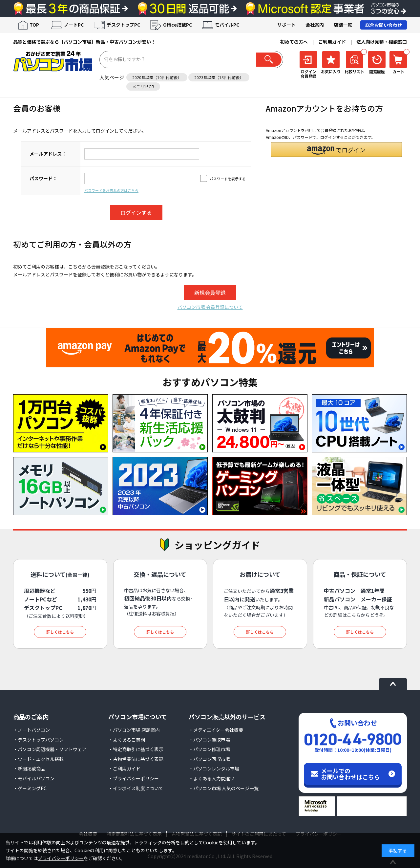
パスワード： (43, 178)
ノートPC (74, 25)
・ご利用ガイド (124, 769)
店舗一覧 (343, 25)
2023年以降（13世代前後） (219, 77)
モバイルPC (227, 25)
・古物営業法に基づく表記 (136, 759)
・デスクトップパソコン (38, 740)
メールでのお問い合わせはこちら (350, 774)
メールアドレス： (48, 154)
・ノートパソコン (31, 730)
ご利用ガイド (332, 42)
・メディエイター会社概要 (216, 730)
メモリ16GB (143, 87)
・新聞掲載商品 (29, 769)
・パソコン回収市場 (209, 759)
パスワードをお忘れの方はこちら (111, 190)
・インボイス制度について (136, 788)
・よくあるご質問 (127, 740)
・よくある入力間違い (212, 778)
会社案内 (315, 25)
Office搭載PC (178, 25)
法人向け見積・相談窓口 (382, 42)
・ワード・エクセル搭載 (38, 759)
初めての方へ (294, 42)
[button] (336, 150)
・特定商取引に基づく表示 (136, 749)
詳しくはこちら (60, 632)
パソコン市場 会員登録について (210, 307)
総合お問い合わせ (384, 25)
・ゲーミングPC (30, 788)
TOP (34, 25)
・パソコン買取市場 (209, 740)
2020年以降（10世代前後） (157, 77)
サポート (286, 25)
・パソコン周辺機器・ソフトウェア (50, 749)
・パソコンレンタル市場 (214, 769)
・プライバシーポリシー (134, 778)
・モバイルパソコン (34, 778)
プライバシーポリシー (61, 858)
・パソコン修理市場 (209, 749)
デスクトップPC (123, 25)
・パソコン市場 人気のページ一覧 (224, 788)
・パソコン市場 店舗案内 (134, 730)
